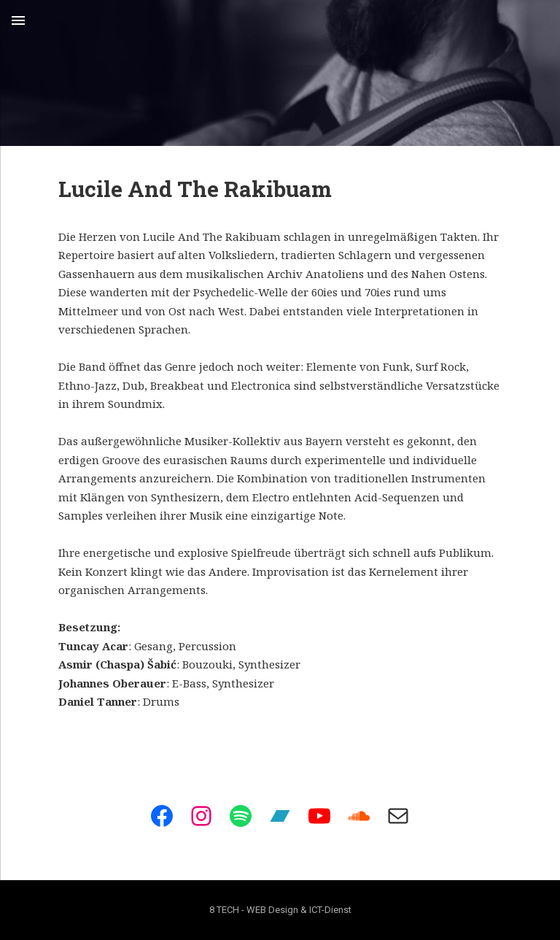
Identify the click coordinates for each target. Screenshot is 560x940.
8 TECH (224, 910)
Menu (18, 20)
